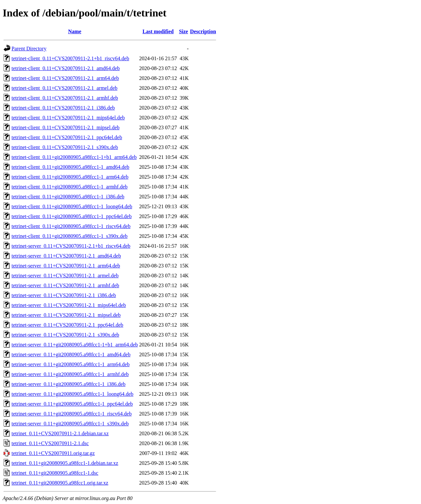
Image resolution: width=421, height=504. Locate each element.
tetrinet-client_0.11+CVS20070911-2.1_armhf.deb (65, 98)
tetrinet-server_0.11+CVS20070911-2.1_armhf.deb (65, 285)
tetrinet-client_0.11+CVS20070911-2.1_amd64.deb (66, 68)
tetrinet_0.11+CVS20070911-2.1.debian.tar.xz (60, 433)
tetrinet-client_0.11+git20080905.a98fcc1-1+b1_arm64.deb (74, 157)
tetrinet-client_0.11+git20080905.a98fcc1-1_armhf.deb (70, 187)
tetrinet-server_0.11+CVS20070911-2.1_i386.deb (64, 295)
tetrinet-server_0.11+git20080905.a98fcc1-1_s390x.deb (70, 424)
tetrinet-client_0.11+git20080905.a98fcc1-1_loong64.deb (72, 206)
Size (184, 31)
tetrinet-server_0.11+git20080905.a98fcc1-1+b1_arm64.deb (75, 345)
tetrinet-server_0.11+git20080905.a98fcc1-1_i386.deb (69, 384)
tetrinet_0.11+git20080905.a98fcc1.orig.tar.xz (60, 483)
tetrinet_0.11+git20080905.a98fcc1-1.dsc (55, 473)
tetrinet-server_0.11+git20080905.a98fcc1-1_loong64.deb (73, 394)
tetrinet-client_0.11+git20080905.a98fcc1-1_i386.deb (68, 197)
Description (203, 31)
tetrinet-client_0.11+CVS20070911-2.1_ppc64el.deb (67, 137)
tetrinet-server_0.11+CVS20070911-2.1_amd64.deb (66, 256)
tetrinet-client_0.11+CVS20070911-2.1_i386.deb (63, 108)
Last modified (158, 31)
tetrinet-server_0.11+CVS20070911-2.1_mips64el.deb (69, 305)
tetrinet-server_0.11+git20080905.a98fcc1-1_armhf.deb (70, 374)
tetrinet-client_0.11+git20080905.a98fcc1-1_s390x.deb (70, 236)
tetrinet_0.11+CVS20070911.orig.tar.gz (53, 453)
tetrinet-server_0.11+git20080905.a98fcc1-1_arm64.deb (71, 364)
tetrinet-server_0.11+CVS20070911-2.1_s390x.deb (65, 335)
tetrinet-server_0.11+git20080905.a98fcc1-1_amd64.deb (71, 354)
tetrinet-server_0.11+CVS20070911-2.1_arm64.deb (66, 266)
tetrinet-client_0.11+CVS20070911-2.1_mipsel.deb (65, 127)
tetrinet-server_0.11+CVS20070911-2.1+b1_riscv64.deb (71, 246)
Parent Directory (29, 49)
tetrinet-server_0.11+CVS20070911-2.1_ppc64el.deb (67, 325)
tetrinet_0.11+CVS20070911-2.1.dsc (50, 443)
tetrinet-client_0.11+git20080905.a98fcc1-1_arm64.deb (70, 177)
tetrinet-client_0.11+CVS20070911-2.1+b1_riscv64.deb (70, 58)
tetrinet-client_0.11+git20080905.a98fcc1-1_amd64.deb (70, 167)
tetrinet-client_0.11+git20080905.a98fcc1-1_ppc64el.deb (72, 216)
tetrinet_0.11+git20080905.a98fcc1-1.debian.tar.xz (65, 463)
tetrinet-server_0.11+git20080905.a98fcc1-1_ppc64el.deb (72, 404)
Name (75, 31)
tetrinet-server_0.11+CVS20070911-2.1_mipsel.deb (66, 315)
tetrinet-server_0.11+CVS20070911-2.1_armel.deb (65, 276)
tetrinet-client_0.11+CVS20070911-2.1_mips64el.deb (68, 118)
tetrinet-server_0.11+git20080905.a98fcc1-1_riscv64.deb (72, 414)
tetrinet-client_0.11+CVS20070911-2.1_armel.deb (64, 88)
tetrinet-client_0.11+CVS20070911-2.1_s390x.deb (65, 147)
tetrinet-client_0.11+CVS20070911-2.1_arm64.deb (65, 78)
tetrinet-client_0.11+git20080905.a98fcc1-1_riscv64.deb (71, 226)
